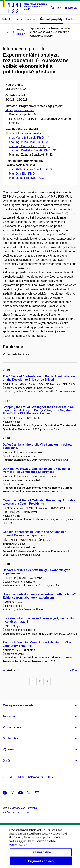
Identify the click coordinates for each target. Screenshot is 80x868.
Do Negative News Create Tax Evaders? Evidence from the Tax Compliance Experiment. (37, 470)
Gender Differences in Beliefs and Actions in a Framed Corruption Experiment (34, 534)
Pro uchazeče (12, 727)
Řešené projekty (51, 19)
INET (12, 777)
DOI (66, 460)
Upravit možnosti (21, 848)
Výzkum (8, 749)
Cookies (25, 813)
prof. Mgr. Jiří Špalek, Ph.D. (29, 138)
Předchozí (11, 670)
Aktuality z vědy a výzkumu (19, 19)
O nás (7, 761)
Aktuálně (9, 716)
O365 (51, 777)
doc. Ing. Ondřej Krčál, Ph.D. (30, 146)
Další (72, 670)
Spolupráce (11, 738)
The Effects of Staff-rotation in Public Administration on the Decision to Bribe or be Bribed (39, 378)
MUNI (21, 777)
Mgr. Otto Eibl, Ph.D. (22, 174)
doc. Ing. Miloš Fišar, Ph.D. (29, 142)
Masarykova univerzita (20, 110)
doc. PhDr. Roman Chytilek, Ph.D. (31, 169)
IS (4, 777)
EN (60, 8)
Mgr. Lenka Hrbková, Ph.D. (26, 178)
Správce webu (11, 813)
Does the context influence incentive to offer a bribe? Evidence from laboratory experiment (39, 596)
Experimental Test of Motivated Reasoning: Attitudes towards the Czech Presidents (39, 502)
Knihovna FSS (36, 777)
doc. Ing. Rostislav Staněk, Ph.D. (32, 150)
